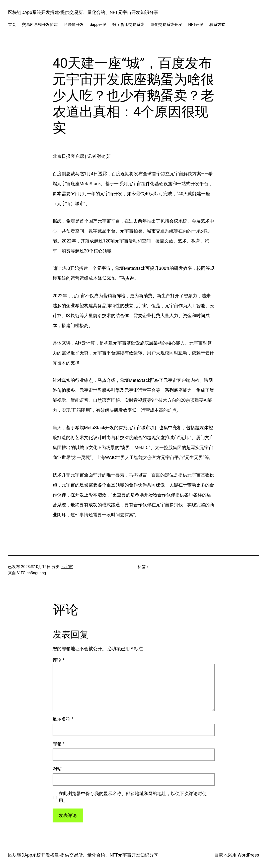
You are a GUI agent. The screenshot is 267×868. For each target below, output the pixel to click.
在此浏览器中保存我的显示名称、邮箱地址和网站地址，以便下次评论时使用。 (133, 797)
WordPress (248, 855)
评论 (59, 660)
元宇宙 (67, 567)
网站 (57, 769)
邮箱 (59, 744)
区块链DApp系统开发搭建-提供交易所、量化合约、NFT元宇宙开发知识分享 (83, 12)
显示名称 (63, 719)
